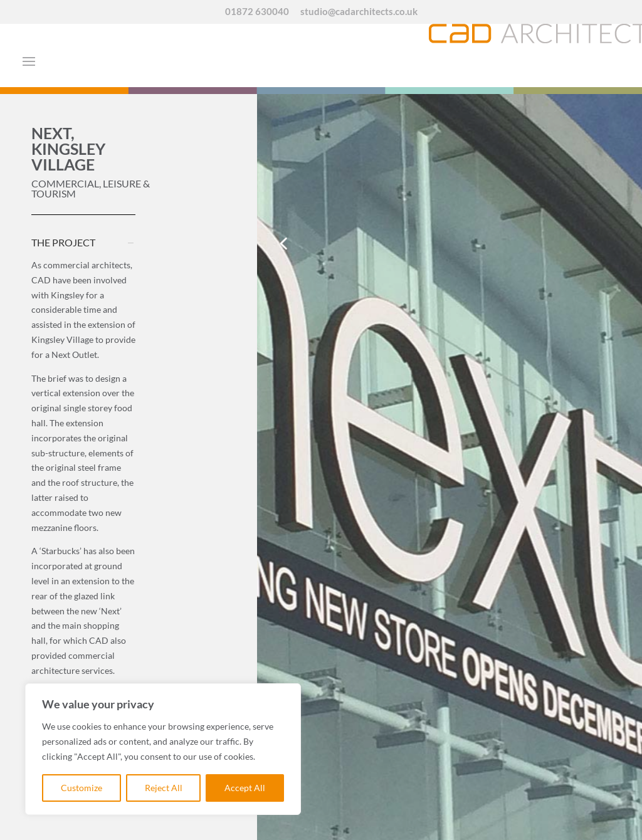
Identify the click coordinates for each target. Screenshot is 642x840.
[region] (163, 749)
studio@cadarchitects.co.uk (359, 12)
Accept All (245, 788)
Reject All (164, 788)
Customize (82, 788)
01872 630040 (257, 12)
